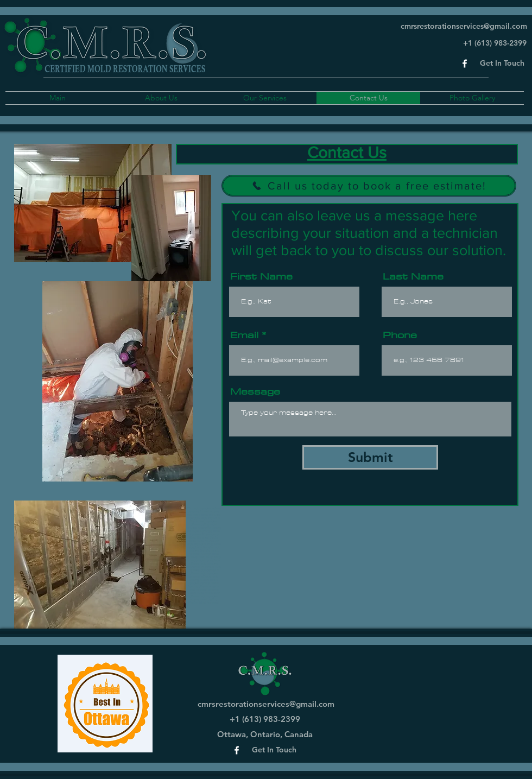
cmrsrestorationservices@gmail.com (464, 26)
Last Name (413, 276)
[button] (502, 64)
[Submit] (370, 457)
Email (244, 335)
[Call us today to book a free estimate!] (369, 186)
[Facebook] (465, 64)
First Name (261, 276)
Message (255, 391)
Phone (400, 335)
